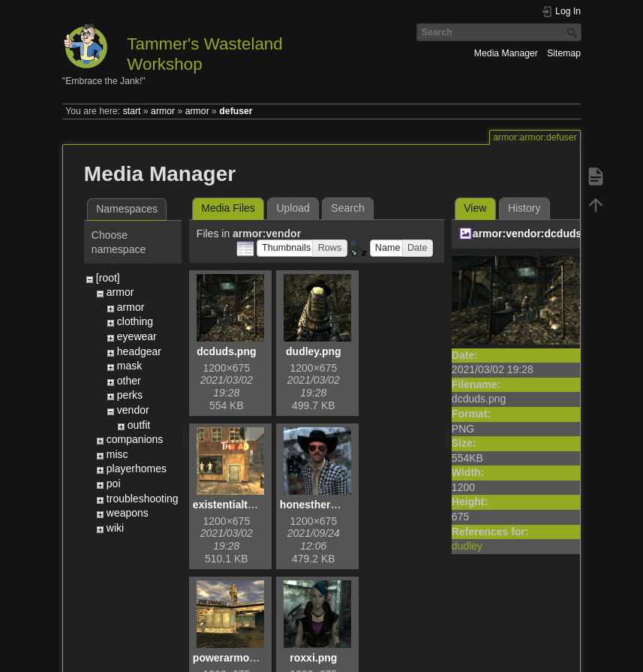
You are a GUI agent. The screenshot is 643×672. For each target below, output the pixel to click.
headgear (139, 351)
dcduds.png (226, 351)
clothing (135, 321)
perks (130, 395)
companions (135, 439)
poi (114, 484)
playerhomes (137, 469)
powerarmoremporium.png (260, 658)
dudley (467, 546)
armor (163, 111)
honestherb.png (320, 505)
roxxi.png (313, 658)
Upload (293, 208)
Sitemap (564, 53)
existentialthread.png (246, 505)
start (132, 111)
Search (574, 32)
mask (129, 366)
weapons (128, 513)
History (524, 208)
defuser (236, 111)
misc (117, 454)
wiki (115, 528)
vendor (133, 410)
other (129, 381)
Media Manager (506, 53)
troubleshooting (143, 499)
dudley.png (314, 351)
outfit (139, 425)
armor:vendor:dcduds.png (538, 234)
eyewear (137, 336)
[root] (108, 278)
